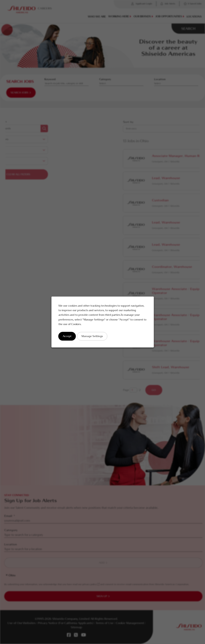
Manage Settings (92, 336)
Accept (67, 336)
